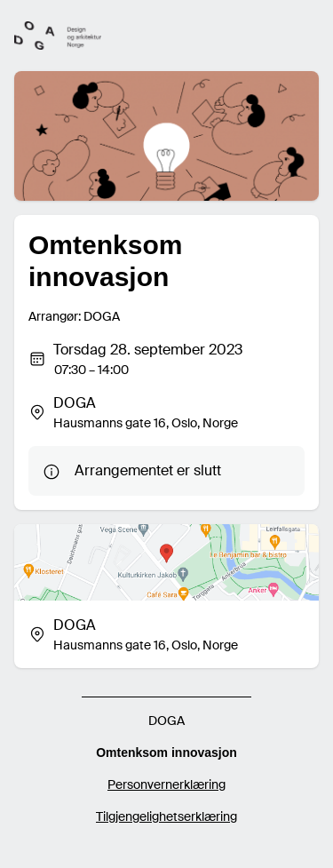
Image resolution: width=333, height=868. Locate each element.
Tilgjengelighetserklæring (166, 816)
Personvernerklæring (166, 784)
